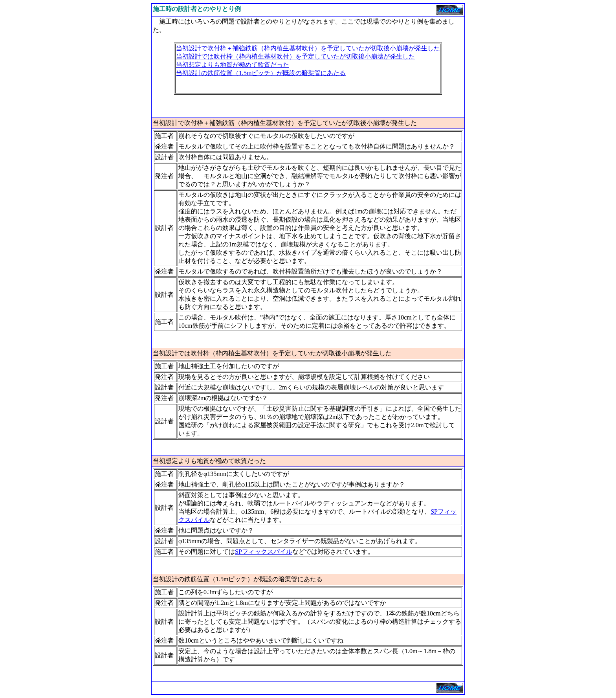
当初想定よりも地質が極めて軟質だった (233, 65)
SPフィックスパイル (264, 552)
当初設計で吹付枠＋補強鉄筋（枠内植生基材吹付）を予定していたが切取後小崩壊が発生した (308, 48)
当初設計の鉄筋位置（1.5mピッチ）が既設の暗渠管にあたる (261, 73)
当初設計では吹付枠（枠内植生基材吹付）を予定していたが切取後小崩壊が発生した (295, 56)
